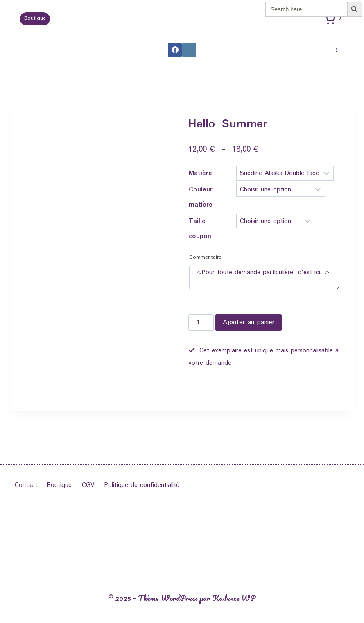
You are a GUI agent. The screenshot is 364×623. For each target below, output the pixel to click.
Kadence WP (234, 598)
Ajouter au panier (249, 322)
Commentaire (205, 257)
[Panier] (334, 19)
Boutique (35, 18)
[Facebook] (175, 50)
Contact (26, 485)
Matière (200, 173)
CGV (88, 485)
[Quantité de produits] (201, 323)
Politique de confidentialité (142, 485)
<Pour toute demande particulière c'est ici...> (265, 277)
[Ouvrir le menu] (337, 50)
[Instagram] (189, 50)
